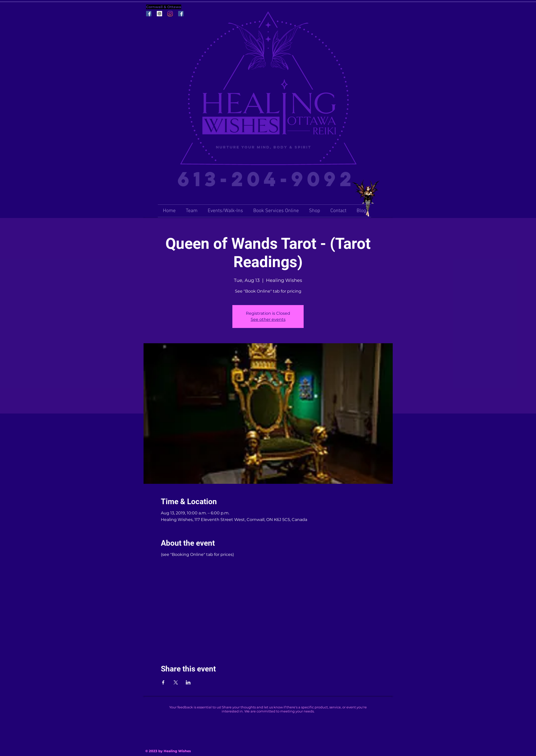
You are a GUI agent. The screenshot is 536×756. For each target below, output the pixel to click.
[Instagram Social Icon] (159, 14)
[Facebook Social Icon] (149, 14)
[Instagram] (170, 14)
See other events (268, 319)
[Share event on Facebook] (163, 682)
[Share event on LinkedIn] (188, 682)
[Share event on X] (176, 682)
